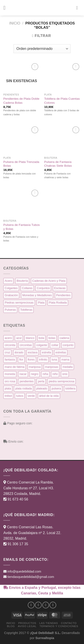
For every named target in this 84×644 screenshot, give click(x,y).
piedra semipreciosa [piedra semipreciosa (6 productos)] (61, 381)
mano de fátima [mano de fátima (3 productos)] (15, 367)
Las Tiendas (49, 623)
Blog (11, 626)
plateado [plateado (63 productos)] (42, 388)
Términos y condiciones (59, 626)
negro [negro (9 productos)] (35, 374)
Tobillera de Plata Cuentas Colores (62, 101)
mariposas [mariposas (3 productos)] (52, 367)
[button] (6, 8)
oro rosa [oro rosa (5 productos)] (10, 381)
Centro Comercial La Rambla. (30, 482)
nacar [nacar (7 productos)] (23, 374)
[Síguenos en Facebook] (31, 605)
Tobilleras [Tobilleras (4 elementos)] (26, 310)
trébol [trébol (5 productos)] (8, 396)
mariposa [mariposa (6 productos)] (35, 367)
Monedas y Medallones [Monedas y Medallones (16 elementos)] (37, 295)
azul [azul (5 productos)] (19, 338)
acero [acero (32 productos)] (8, 338)
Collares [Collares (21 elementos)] (27, 288)
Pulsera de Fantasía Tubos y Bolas (22, 227)
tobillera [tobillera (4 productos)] (70, 388)
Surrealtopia (45, 638)
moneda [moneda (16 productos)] (10, 374)
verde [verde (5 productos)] (31, 396)
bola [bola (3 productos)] (41, 338)
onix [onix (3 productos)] (65, 374)
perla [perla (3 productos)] (41, 381)
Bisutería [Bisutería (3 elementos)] (22, 281)
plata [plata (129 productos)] (8, 388)
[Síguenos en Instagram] (38, 605)
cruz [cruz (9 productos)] (7, 352)
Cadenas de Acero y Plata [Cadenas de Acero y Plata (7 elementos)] (49, 281)
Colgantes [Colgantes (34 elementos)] (11, 288)
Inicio (15, 23)
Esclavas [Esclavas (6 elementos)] (60, 288)
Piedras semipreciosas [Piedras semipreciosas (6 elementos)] (19, 303)
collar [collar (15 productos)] (55, 345)
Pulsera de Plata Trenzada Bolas (21, 164)
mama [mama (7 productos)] (65, 359)
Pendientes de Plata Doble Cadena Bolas (21, 101)
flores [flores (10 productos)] (31, 359)
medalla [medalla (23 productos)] (68, 367)
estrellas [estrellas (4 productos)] (61, 352)
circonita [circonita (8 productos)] (10, 345)
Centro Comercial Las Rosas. (30, 527)
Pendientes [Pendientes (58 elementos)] (63, 295)
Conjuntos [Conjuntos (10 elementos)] (43, 288)
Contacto (69, 623)
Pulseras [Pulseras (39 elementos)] (10, 310)
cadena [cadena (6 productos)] (64, 338)
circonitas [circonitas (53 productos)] (26, 345)
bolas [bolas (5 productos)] (52, 338)
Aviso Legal (27, 626)
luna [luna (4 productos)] (54, 359)
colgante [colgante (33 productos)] (42, 345)
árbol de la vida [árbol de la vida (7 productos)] (49, 396)
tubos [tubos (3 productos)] (20, 396)
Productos (27, 623)
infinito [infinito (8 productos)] (43, 359)
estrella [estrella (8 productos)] (46, 352)
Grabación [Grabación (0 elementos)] (11, 295)
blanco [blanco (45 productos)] (30, 338)
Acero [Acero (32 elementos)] (8, 281)
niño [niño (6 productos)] (55, 374)
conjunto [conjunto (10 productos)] (68, 345)
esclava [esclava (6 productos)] (33, 352)
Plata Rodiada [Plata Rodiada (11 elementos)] (58, 303)
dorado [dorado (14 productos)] (19, 352)
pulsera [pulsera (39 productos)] (56, 388)
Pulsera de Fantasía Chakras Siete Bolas (58, 164)
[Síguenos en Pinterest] (53, 605)
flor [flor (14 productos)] (21, 359)
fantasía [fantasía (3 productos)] (10, 359)
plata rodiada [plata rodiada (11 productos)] (24, 388)
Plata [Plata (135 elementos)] (41, 303)
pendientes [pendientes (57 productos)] (27, 381)
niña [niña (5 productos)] (45, 374)
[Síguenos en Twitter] (46, 605)
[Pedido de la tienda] (42, 49)
